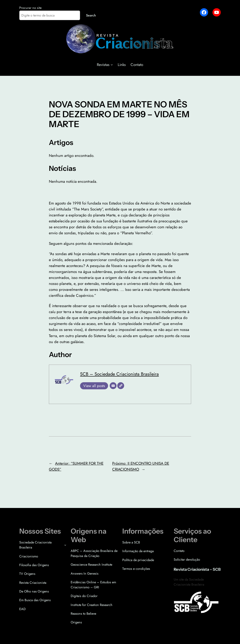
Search (91, 15)
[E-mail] (113, 386)
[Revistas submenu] (112, 65)
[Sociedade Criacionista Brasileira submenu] (65, 545)
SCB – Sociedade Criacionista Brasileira (119, 374)
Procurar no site (30, 8)
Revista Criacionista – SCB (197, 569)
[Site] (121, 386)
